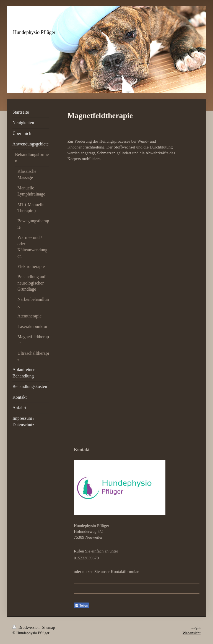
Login (196, 628)
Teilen (81, 606)
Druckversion (26, 628)
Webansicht (192, 633)
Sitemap (49, 628)
